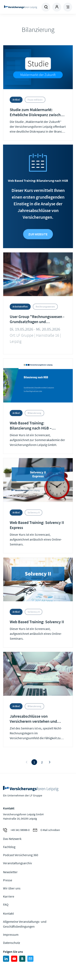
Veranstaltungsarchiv (17, 863)
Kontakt (8, 913)
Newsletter (10, 872)
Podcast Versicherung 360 (21, 855)
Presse (8, 880)
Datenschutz (12, 943)
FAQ (6, 904)
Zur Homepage (21, 7)
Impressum (11, 935)
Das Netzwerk (12, 839)
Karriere (9, 896)
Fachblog (9, 847)
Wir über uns (12, 888)
